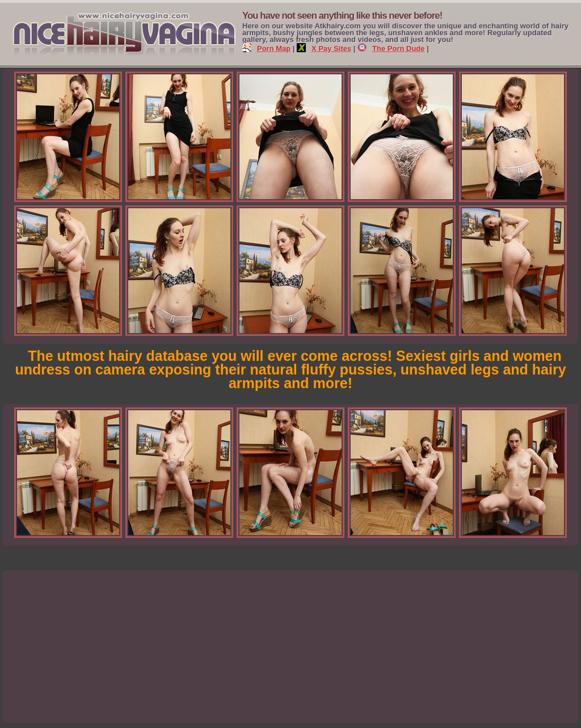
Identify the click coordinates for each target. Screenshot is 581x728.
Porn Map (266, 49)
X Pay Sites (324, 49)
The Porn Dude (391, 49)
